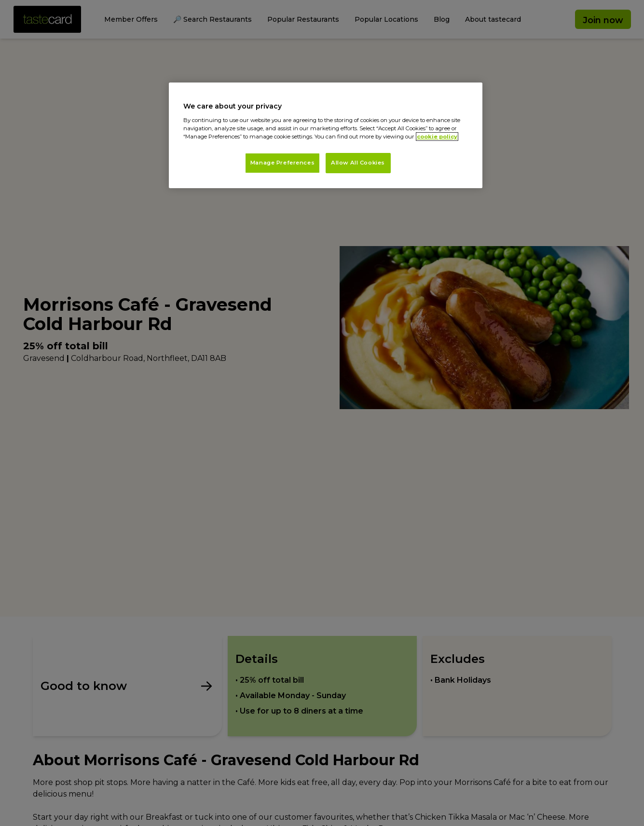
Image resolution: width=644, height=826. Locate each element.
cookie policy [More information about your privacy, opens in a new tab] (437, 137)
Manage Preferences (282, 163)
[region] (326, 135)
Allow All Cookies (358, 163)
